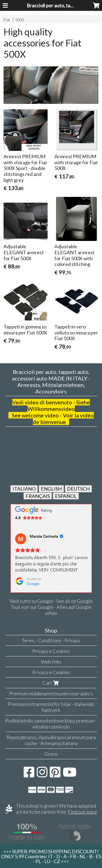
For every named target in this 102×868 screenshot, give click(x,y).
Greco (51, 754)
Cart (51, 683)
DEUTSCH (78, 489)
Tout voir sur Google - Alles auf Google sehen (51, 610)
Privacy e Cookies (51, 651)
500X (20, 20)
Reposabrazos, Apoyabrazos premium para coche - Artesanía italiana (51, 740)
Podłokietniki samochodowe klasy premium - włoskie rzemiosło (51, 724)
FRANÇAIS (38, 496)
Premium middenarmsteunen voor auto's (51, 693)
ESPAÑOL (66, 496)
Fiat (7, 20)
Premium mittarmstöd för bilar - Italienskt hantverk (51, 707)
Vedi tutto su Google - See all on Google (51, 601)
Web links (51, 662)
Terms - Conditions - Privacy (51, 640)
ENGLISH (51, 489)
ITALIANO (24, 489)
